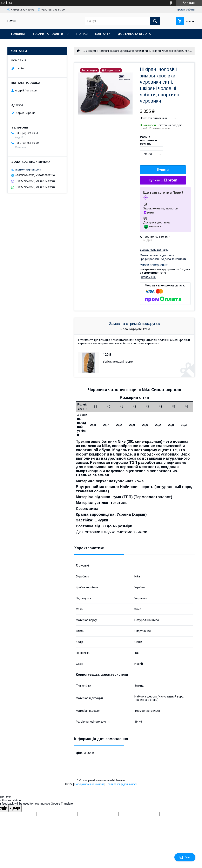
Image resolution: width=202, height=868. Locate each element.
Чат (185, 857)
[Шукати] (155, 21)
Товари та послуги (48, 34)
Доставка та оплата (134, 34)
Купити (163, 170)
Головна (18, 34)
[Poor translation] (15, 809)
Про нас (81, 34)
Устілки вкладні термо (118, 362)
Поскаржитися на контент (89, 784)
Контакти (103, 34)
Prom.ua (120, 780)
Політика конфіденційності (121, 784)
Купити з (163, 180)
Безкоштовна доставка (154, 250)
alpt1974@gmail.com (28, 170)
